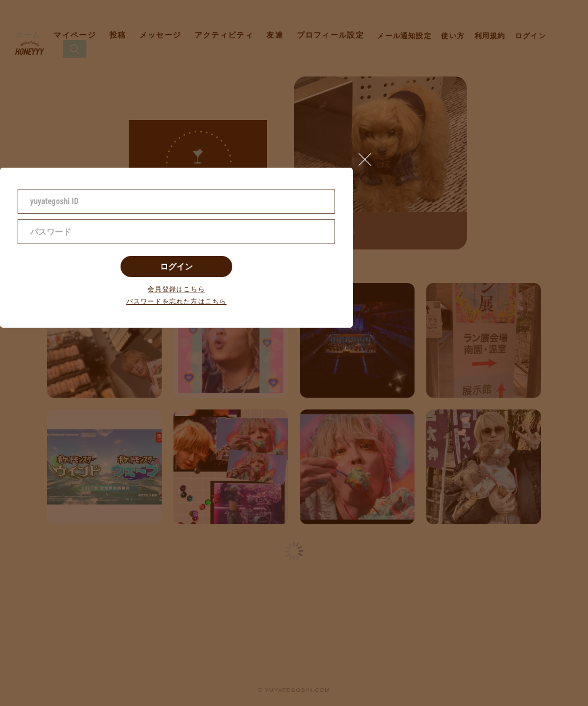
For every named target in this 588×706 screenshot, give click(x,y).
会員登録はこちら (176, 289)
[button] (370, 156)
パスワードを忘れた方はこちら (177, 302)
